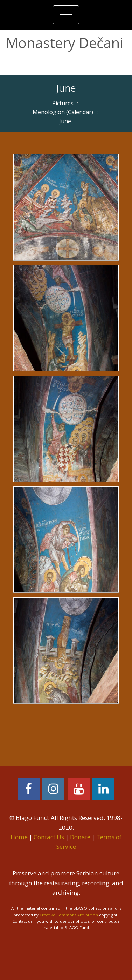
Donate (80, 837)
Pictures (63, 103)
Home (19, 837)
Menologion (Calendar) (63, 112)
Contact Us (49, 837)
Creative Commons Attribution (69, 915)
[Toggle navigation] (66, 15)
